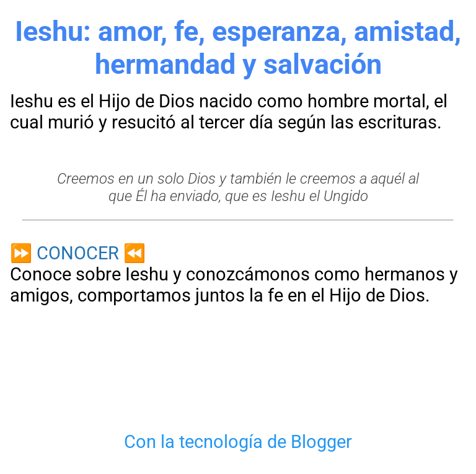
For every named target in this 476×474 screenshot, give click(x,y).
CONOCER (78, 253)
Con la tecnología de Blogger (238, 442)
